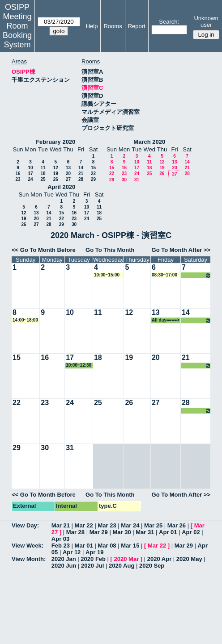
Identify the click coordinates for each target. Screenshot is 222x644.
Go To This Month (110, 250)
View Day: (25, 525)
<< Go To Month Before (44, 250)
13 (68, 168)
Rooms (113, 26)
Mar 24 (130, 525)
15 (93, 168)
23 (18, 179)
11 (43, 168)
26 (56, 179)
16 (18, 174)
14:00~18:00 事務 (25, 320)
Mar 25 (153, 525)
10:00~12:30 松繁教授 (79, 366)
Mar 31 (145, 532)
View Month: (29, 559)
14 (81, 168)
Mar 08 (107, 546)
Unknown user (206, 21)
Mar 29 (99, 532)
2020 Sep (152, 566)
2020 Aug (122, 566)
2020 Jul (92, 566)
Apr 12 (72, 552)
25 (43, 179)
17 (30, 174)
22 (93, 174)
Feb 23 (61, 546)
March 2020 (149, 142)
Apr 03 (60, 539)
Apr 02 (191, 532)
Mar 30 (122, 532)
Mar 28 (75, 532)
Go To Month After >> (181, 250)
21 (81, 174)
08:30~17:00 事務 (164, 275)
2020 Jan (64, 559)
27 (68, 179)
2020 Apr (159, 559)
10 (30, 168)
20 (68, 174)
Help (92, 26)
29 (93, 179)
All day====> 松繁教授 (196, 275)
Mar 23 (107, 525)
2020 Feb (93, 559)
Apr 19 (94, 552)
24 (30, 179)
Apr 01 (168, 532)
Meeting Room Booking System (17, 31)
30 (124, 180)
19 (56, 174)
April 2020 (61, 187)
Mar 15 (130, 546)
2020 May (189, 559)
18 (43, 174)
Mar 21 (61, 525)
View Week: (28, 546)
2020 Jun (64, 566)
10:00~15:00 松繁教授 (107, 275)
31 (137, 180)
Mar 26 (177, 525)
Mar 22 (84, 525)
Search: (169, 22)
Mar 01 (84, 546)
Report (137, 26)
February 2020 (55, 142)
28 (81, 179)
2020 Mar (127, 559)
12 (56, 168)
